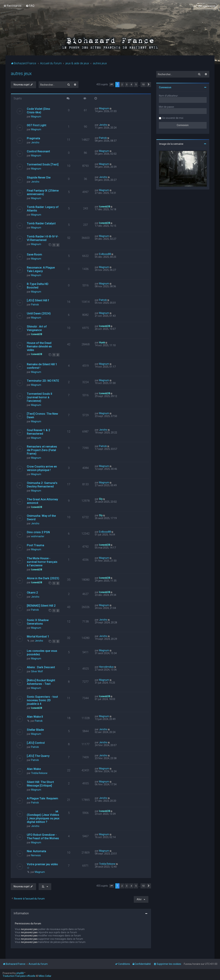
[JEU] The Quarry (38, 756)
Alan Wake (34, 769)
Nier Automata (36, 851)
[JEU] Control (36, 743)
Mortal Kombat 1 (38, 636)
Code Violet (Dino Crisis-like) (38, 111)
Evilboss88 (105, 254)
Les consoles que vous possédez (42, 653)
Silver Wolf (37, 671)
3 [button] (127, 84)
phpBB (20, 973)
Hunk (102, 342)
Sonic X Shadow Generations (38, 622)
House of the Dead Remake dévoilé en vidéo (39, 346)
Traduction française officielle (19, 976)
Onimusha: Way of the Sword (41, 517)
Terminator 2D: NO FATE (43, 381)
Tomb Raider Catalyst (41, 223)
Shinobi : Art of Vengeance (37, 328)
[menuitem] (30, 6)
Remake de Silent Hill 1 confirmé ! (42, 366)
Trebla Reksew (39, 773)
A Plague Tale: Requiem (42, 798)
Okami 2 (32, 592)
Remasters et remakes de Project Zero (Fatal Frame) (42, 450)
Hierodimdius (106, 667)
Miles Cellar (45, 976)
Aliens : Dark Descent (41, 667)
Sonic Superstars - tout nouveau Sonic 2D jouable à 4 (42, 700)
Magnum (36, 117)
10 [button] (143, 84)
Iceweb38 (105, 207)
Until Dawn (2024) (39, 313)
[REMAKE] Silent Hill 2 (41, 606)
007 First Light (37, 125)
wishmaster (38, 536)
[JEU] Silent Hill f (38, 300)
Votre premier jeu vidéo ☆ (42, 866)
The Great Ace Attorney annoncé (42, 501)
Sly (101, 499)
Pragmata (33, 138)
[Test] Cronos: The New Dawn (42, 415)
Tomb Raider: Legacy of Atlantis (43, 209)
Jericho (103, 125)
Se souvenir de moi (173, 118)
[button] (112, 85)
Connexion (165, 87)
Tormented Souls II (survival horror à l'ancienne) (39, 397)
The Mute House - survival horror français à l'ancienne (42, 562)
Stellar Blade (35, 730)
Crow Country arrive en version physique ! (42, 468)
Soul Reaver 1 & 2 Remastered (38, 432)
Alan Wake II (35, 717)
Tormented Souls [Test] (43, 164)
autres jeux (21, 74)
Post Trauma (35, 545)
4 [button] (131, 84)
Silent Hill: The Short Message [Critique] (40, 784)
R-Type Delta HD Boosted (38, 286)
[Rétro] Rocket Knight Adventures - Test (41, 682)
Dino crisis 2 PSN (38, 532)
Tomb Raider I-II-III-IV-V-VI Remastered (43, 238)
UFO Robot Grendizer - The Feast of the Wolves (43, 836)
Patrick (103, 138)
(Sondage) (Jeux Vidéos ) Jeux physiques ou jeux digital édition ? (43, 818)
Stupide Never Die (39, 177)
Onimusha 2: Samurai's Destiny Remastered (42, 485)
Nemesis (36, 855)
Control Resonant (38, 151)
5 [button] (136, 84)
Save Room (34, 254)
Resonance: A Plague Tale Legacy (41, 269)
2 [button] (122, 84)
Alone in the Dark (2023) (43, 578)
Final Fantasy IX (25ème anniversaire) (43, 192)
